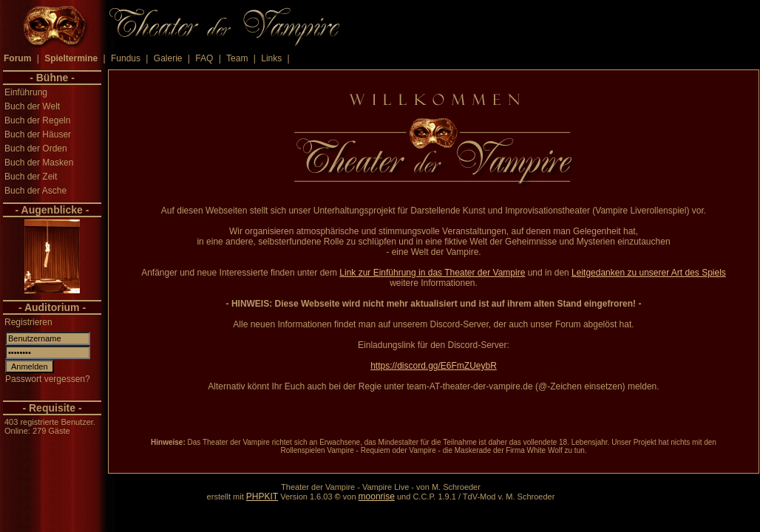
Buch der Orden (36, 149)
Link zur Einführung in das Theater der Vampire (432, 273)
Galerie (168, 58)
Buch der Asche (35, 191)
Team (237, 58)
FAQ (204, 58)
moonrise (377, 497)
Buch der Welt (32, 106)
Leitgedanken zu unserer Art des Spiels (649, 273)
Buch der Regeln (37, 120)
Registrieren (28, 322)
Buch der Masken (39, 163)
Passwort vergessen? (48, 379)
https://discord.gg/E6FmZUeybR (434, 366)
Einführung (26, 92)
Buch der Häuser (38, 134)
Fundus (126, 58)
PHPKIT (262, 497)
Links (271, 58)
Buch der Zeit (31, 177)
